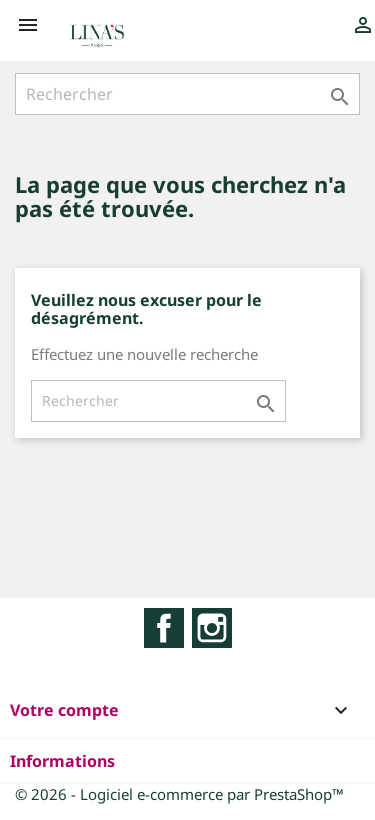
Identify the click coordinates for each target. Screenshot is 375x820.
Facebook (164, 628)
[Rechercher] (187, 94)
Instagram (212, 628)
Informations (62, 761)
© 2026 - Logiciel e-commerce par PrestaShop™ (179, 794)
